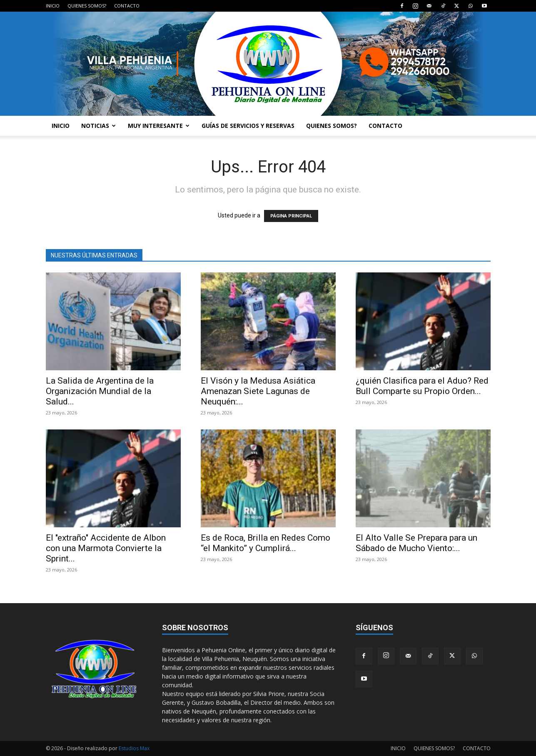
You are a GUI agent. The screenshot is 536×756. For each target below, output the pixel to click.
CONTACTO (127, 6)
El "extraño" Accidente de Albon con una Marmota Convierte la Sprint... (106, 548)
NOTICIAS (98, 126)
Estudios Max (134, 748)
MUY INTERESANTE (159, 126)
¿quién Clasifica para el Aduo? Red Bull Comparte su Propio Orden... (422, 386)
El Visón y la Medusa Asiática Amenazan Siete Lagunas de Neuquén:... (258, 391)
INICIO (53, 6)
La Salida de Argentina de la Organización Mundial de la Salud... (100, 391)
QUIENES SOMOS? (87, 6)
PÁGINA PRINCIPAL (291, 216)
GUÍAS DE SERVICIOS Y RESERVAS (248, 126)
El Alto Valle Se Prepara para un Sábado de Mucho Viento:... (416, 543)
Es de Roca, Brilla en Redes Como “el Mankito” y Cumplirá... (266, 543)
